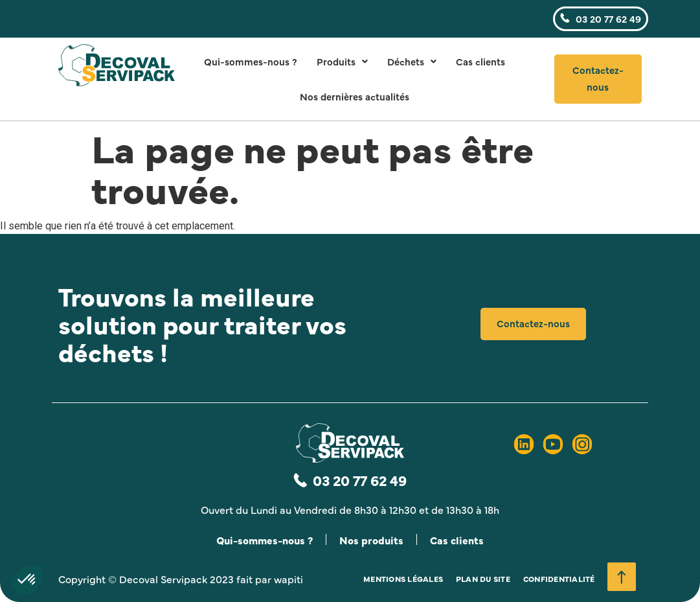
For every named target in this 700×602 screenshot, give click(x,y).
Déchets (412, 61)
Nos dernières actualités (355, 96)
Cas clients (480, 61)
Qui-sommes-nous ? (251, 61)
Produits (342, 61)
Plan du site (483, 579)
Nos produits (372, 540)
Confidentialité (559, 579)
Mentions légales (403, 579)
